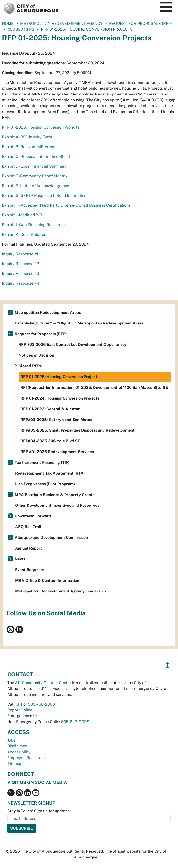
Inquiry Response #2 (21, 264)
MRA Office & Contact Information (47, 580)
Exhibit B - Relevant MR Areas (28, 147)
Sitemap (15, 764)
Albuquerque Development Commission (51, 538)
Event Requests (30, 570)
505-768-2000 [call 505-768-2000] (41, 704)
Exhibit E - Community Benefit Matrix (35, 176)
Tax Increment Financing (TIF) (42, 463)
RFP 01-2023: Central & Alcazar (50, 409)
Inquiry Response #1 (20, 254)
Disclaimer (17, 746)
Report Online (20, 710)
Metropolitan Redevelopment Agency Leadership (61, 591)
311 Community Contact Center (43, 683)
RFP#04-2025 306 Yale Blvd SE (50, 441)
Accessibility (19, 752)
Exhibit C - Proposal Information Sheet (36, 157)
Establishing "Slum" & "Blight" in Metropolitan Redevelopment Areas (79, 323)
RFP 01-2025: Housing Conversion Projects (41, 127)
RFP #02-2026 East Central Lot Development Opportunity (72, 345)
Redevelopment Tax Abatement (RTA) (50, 473)
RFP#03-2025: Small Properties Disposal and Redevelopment (78, 430)
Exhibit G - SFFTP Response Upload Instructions (45, 196)
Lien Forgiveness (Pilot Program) (45, 484)
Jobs (11, 740)
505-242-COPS (75, 722)
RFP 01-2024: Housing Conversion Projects (60, 398)
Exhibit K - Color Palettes (24, 234)
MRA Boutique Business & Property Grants (55, 495)
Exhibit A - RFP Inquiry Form (27, 137)
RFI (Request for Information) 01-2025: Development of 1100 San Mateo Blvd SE (94, 387)
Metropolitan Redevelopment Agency (61, 24)
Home (8, 24)
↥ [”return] (167, 665)
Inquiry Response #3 (21, 273)
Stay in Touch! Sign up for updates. (39, 811)
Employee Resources (26, 758)
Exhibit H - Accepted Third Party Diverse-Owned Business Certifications (66, 205)
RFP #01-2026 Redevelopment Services (57, 452)
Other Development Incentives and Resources (57, 505)
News (20, 559)
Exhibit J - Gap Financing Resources (34, 225)
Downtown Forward (33, 516)
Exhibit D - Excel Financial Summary (34, 166)
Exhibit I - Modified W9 (22, 215)
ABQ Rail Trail (28, 527)
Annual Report (29, 548)
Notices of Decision (36, 355)
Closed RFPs (21, 29)
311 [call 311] (19, 704)
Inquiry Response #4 (21, 283)
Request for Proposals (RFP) (141, 24)
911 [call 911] (36, 716)
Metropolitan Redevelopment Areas (48, 312)
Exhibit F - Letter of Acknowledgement (36, 186)
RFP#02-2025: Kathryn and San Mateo (56, 420)
